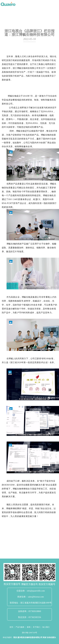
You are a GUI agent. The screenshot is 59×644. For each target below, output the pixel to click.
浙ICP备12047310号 (30, 633)
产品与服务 (20, 627)
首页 (11, 627)
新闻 (29, 627)
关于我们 (36, 627)
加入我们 (46, 627)
